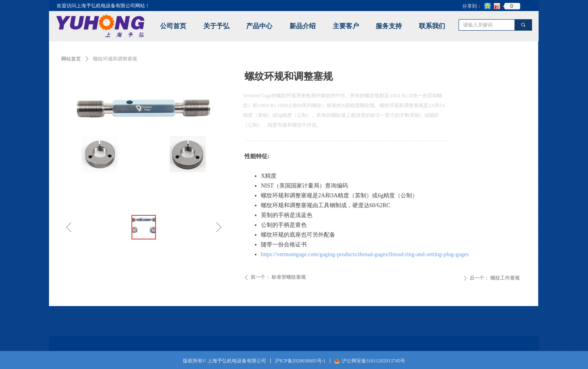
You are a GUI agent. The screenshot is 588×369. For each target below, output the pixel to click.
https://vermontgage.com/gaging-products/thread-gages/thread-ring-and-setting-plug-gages (365, 254)
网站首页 (71, 59)
